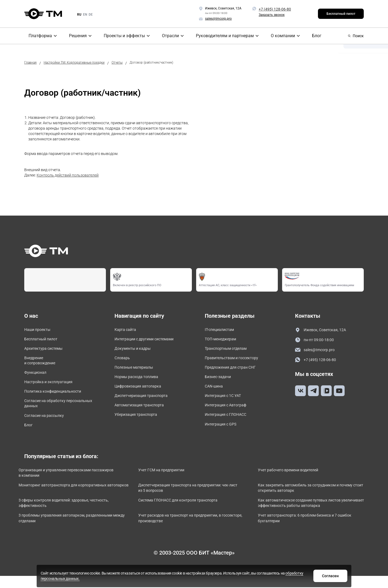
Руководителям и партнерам (220, 36)
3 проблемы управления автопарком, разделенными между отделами (62, 533)
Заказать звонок (272, 15)
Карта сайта (127, 330)
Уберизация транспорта (139, 423)
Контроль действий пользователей (68, 175)
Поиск (356, 36)
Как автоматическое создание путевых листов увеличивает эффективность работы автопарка (312, 517)
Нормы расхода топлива (139, 382)
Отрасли (167, 36)
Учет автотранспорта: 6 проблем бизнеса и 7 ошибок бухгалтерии (305, 533)
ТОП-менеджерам (223, 340)
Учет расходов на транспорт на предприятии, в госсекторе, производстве (190, 533)
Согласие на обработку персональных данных (48, 411)
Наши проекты (39, 330)
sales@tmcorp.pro (317, 351)
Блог (309, 36)
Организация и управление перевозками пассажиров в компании (65, 484)
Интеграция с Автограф (228, 413)
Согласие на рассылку (47, 425)
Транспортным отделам (229, 351)
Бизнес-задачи (220, 382)
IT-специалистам (221, 330)
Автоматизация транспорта (143, 413)
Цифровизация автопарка (141, 392)
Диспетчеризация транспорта (145, 402)
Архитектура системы (46, 351)
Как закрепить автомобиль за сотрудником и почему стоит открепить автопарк (308, 501)
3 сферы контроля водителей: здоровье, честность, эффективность (65, 517)
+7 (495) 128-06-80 (275, 9)
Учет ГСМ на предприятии (170, 481)
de (91, 15)
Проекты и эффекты (122, 36)
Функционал (37, 377)
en (85, 15)
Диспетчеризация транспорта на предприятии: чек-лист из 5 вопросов (191, 501)
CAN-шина (215, 392)
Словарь (123, 361)
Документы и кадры (135, 351)
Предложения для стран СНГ (234, 371)
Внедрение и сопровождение (42, 364)
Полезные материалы (136, 371)
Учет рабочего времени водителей (298, 481)
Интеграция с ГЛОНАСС (228, 423)
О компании (277, 36)
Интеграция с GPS (223, 433)
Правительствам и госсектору (235, 361)
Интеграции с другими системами (149, 340)
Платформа (37, 36)
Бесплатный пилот (341, 14)
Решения (75, 36)
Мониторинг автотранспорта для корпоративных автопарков (74, 501)
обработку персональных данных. (221, 578)
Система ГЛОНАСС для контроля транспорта (189, 514)
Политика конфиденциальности (57, 398)
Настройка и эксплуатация (52, 388)
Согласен (278, 575)
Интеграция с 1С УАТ (226, 402)
